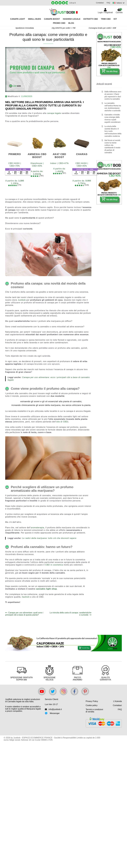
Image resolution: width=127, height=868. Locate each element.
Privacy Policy (92, 701)
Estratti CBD (91, 19)
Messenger (55, 713)
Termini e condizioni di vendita (94, 711)
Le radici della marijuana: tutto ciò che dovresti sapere (49, 538)
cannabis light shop (46, 589)
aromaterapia (37, 528)
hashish (26, 597)
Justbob (22, 300)
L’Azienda (118, 701)
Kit (115, 19)
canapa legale (54, 113)
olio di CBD (62, 422)
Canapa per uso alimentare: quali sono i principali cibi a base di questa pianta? (24, 614)
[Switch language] (118, 3)
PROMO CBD (59, 23)
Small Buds (35, 19)
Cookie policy (92, 705)
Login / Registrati (105, 12)
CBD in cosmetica (54, 565)
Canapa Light (18, 19)
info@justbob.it (55, 709)
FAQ (108, 3)
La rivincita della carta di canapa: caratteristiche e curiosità (70, 614)
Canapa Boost (52, 19)
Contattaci (99, 3)
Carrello (119, 11)
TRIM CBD (106, 19)
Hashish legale (72, 19)
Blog (71, 23)
